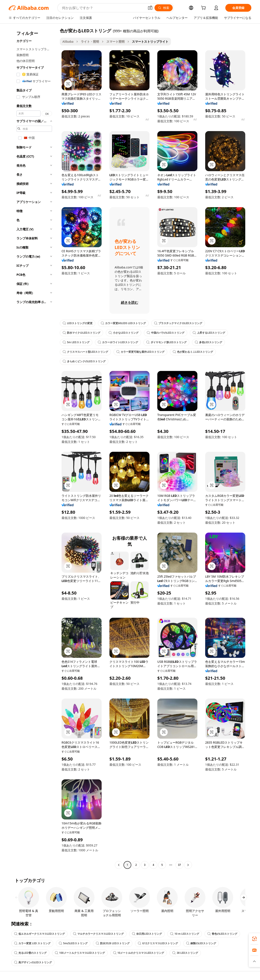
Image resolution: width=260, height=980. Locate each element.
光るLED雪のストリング (30, 953)
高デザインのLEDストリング (33, 962)
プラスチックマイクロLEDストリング (178, 323)
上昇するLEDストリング (209, 333)
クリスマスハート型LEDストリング (85, 352)
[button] (150, 8)
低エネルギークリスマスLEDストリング (39, 934)
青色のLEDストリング (222, 934)
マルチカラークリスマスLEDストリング (98, 934)
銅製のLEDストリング (201, 943)
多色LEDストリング (208, 342)
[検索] (164, 8)
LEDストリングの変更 (78, 323)
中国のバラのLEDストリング (166, 333)
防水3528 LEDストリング (113, 943)
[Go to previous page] (119, 865)
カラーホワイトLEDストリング (118, 342)
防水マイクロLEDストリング (81, 333)
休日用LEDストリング (147, 934)
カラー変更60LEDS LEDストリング (123, 323)
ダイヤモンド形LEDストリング (166, 342)
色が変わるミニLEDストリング (193, 352)
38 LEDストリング (185, 953)
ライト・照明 (90, 41)
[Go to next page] (188, 865)
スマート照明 (115, 41)
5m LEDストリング (76, 342)
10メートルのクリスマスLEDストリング (139, 953)
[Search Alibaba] (103, 8)
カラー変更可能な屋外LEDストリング (140, 352)
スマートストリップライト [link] (150, 41)
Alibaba (68, 41)
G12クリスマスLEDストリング (158, 943)
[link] (254, 939)
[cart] (204, 8)
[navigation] (33, 448)
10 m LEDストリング (185, 934)
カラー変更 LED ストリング (32, 943)
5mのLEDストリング (73, 943)
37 (179, 865)
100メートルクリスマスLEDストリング (80, 953)
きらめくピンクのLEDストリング (84, 361)
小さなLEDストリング (123, 333)
